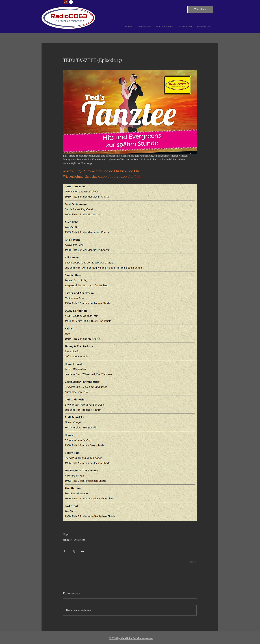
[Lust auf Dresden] (66, 2)
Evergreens (79, 540)
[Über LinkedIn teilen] (82, 551)
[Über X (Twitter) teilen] (74, 551)
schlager (67, 540)
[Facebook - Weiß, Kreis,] (71, 2)
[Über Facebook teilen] (65, 551)
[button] (200, 9)
